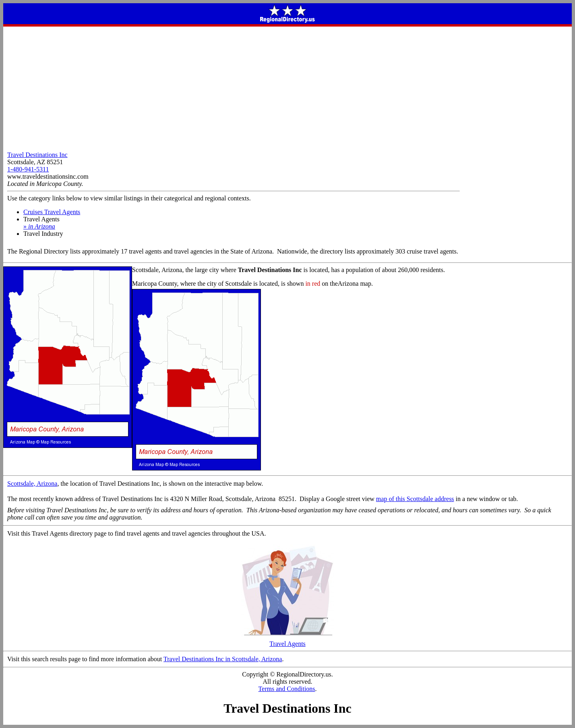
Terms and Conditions (286, 689)
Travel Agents (287, 641)
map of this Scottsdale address (415, 499)
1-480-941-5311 (28, 169)
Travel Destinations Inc (37, 155)
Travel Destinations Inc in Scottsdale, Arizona (223, 659)
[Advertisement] (287, 87)
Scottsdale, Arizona (32, 484)
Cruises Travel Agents (52, 212)
